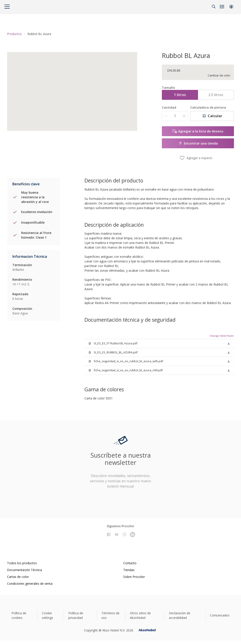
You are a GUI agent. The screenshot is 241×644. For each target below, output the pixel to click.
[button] (231, 7)
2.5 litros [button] (216, 95)
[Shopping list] (222, 7)
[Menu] (7, 7)
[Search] (214, 7)
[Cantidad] (175, 116)
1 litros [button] (180, 95)
